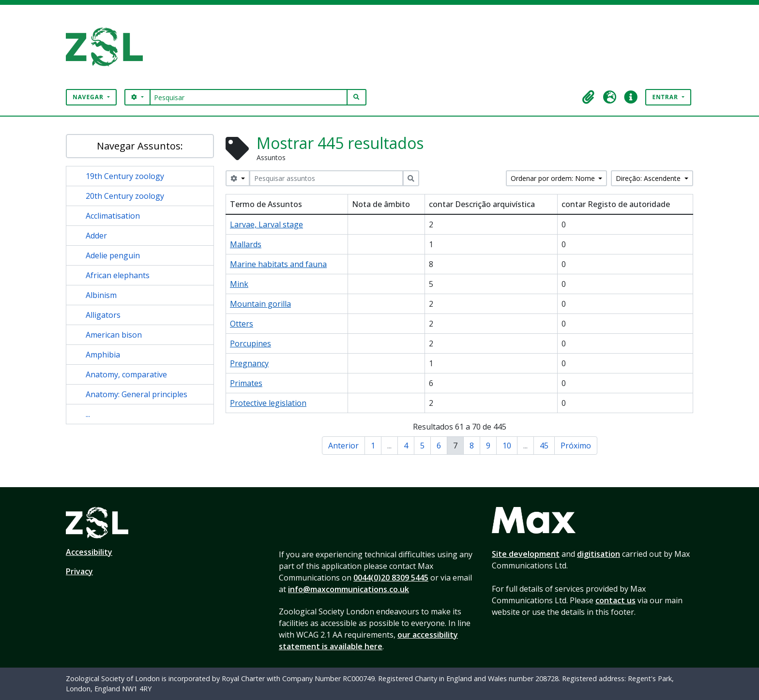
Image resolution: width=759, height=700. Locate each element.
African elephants (118, 275)
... (88, 414)
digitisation (599, 554)
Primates (246, 383)
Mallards (246, 244)
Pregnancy (249, 363)
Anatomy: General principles (137, 394)
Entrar (666, 97)
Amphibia (103, 355)
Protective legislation (268, 403)
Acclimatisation (113, 216)
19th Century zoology (125, 176)
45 (544, 446)
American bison (114, 335)
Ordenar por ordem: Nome (554, 178)
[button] (588, 97)
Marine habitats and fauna (278, 264)
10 (507, 446)
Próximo (576, 446)
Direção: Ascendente (649, 178)
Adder (96, 236)
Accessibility (89, 552)
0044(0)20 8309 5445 (391, 578)
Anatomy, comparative (126, 374)
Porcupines (250, 343)
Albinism (101, 295)
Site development (526, 554)
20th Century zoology (125, 196)
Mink (239, 284)
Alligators (103, 315)
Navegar (89, 97)
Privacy (79, 571)
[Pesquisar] (249, 97)
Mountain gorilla (260, 304)
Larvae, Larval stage (266, 224)
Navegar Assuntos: (140, 146)
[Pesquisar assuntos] (326, 178)
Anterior (343, 446)
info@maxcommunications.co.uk (349, 589)
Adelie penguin (113, 255)
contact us (615, 600)
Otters (242, 324)
